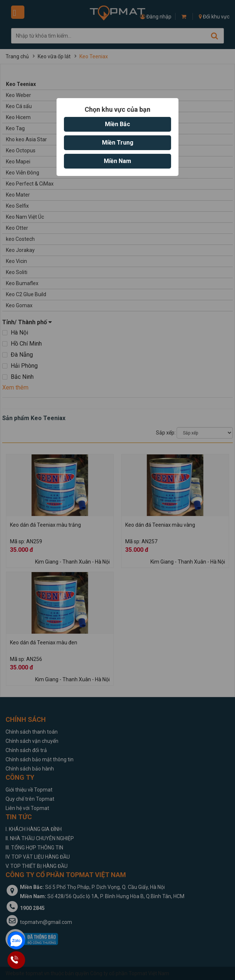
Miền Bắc (117, 124)
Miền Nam (117, 161)
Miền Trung (118, 143)
